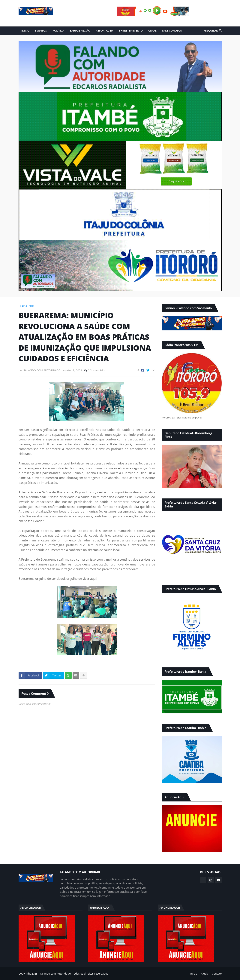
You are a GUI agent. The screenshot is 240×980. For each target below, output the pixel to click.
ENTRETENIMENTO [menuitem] (131, 31)
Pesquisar (211, 31)
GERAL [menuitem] (152, 31)
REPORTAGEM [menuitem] (105, 31)
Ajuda (204, 974)
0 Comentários (97, 370)
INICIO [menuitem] (25, 31)
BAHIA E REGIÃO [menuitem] (80, 31)
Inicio (194, 974)
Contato (217, 974)
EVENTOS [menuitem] (41, 31)
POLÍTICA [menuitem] (58, 31)
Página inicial (27, 306)
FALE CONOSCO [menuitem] (172, 31)
